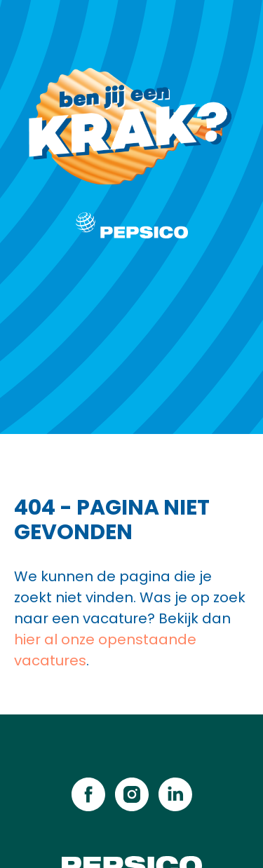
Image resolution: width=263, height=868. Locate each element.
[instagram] (132, 794)
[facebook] (88, 794)
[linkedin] (175, 794)
